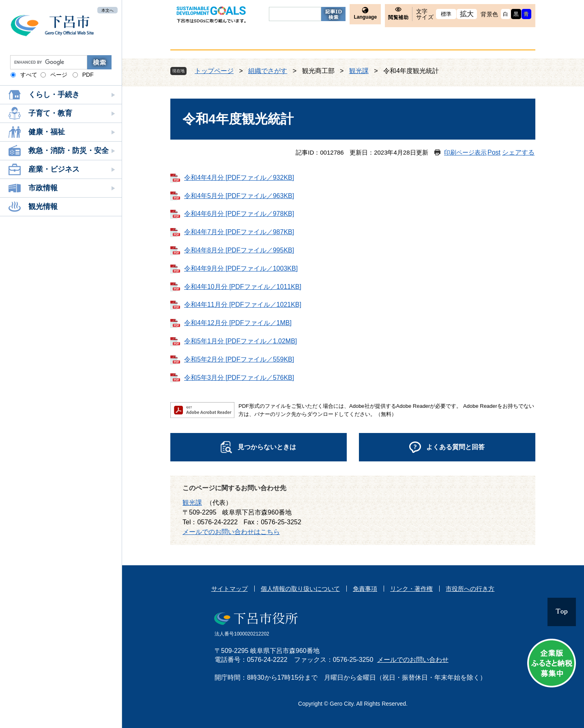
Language (365, 17)
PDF (88, 75)
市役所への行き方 (470, 589)
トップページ (214, 71)
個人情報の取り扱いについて (300, 589)
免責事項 (365, 589)
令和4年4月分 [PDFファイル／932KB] (239, 178)
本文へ (107, 10)
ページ (59, 75)
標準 (446, 14)
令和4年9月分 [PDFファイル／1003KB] (241, 268)
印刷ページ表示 (465, 152)
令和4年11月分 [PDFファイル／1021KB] (243, 305)
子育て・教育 (50, 113)
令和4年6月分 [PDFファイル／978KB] (239, 214)
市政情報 (43, 188)
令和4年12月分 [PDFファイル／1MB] (238, 323)
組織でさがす (268, 71)
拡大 (467, 14)
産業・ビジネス (54, 169)
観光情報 (43, 207)
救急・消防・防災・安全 (69, 151)
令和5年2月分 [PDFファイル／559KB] (239, 359)
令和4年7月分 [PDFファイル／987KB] (239, 232)
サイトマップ (230, 589)
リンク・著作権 (411, 589)
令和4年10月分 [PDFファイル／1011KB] (243, 287)
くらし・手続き (54, 95)
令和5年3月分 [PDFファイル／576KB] (239, 378)
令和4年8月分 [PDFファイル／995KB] (239, 250)
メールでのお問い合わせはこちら (231, 532)
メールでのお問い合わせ (413, 660)
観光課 (359, 71)
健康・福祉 (47, 132)
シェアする (518, 152)
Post (494, 152)
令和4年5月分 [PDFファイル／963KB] (239, 196)
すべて (29, 75)
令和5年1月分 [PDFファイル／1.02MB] (240, 341)
